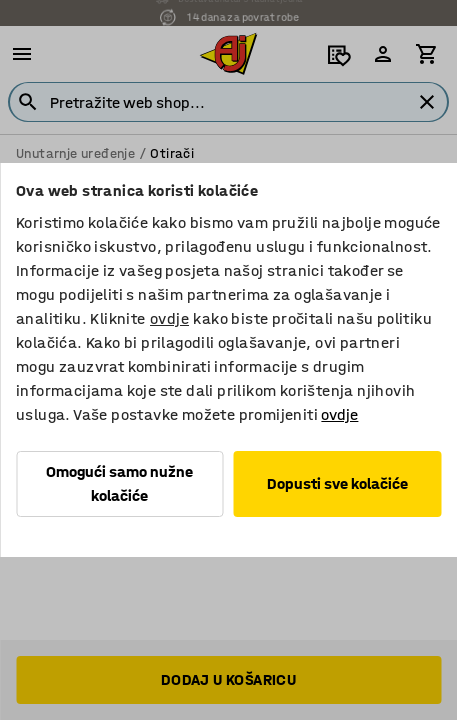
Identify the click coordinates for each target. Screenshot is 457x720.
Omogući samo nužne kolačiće (119, 483)
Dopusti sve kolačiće (337, 483)
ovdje (169, 318)
